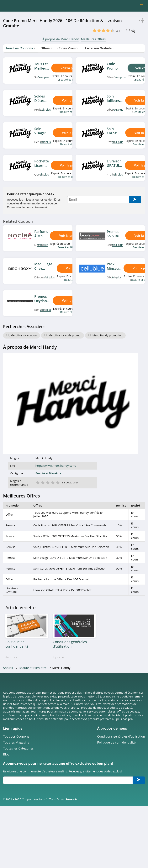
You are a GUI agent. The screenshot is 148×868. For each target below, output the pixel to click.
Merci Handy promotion (108, 335)
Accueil (8, 569)
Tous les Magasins (16, 643)
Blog (6, 655)
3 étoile (96, 381)
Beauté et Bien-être (71, 79)
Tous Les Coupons (16, 637)
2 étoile (91, 381)
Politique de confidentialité (116, 643)
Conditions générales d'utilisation (121, 637)
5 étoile (106, 381)
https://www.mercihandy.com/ (104, 364)
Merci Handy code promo (64, 335)
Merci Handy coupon (24, 335)
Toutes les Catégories (18, 649)
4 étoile (101, 381)
